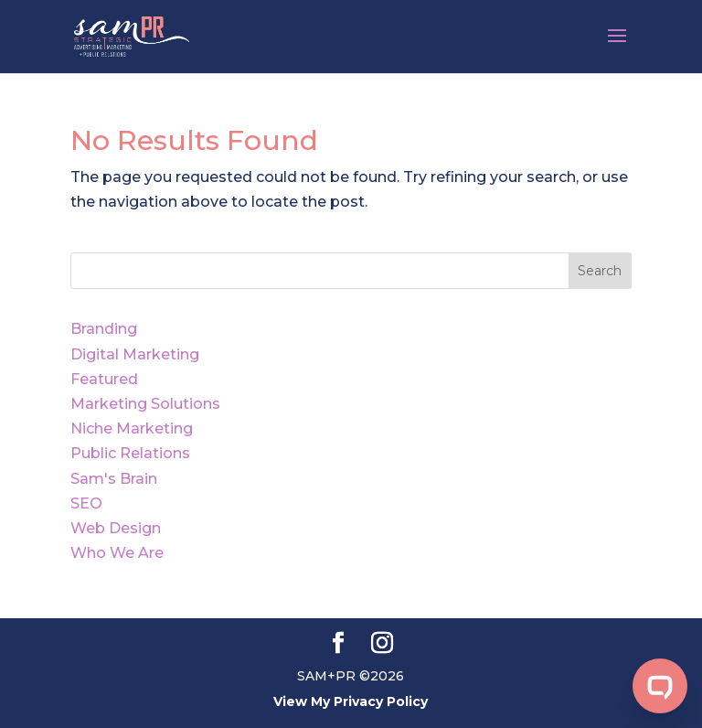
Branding (104, 329)
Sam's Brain (114, 479)
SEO (86, 503)
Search (600, 271)
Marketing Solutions (145, 404)
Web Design (116, 528)
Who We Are (117, 553)
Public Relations (130, 453)
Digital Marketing (135, 354)
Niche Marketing (132, 428)
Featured (104, 379)
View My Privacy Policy (351, 701)
